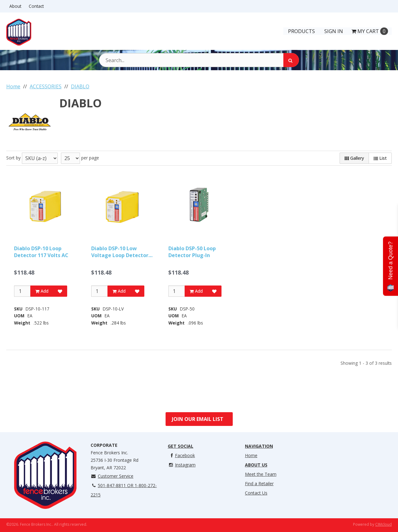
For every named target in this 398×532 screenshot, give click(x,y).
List (380, 158)
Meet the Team (261, 474)
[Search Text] (199, 60)
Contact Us (256, 493)
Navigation (259, 446)
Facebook (181, 455)
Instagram (182, 465)
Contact (36, 6)
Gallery (354, 158)
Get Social (181, 446)
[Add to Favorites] (60, 291)
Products (301, 31)
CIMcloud (383, 524)
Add (42, 291)
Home (251, 455)
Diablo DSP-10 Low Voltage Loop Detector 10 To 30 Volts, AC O (120, 252)
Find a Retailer (259, 483)
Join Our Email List (198, 419)
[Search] (291, 60)
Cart (370, 31)
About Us (256, 465)
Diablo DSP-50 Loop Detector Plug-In (192, 252)
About (15, 6)
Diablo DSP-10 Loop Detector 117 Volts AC (41, 252)
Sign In (334, 31)
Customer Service (112, 476)
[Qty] (22, 291)
